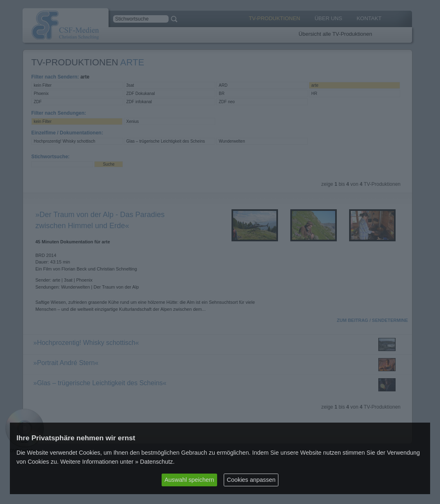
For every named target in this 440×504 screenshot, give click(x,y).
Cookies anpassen (251, 480)
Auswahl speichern (189, 480)
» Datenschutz (154, 462)
